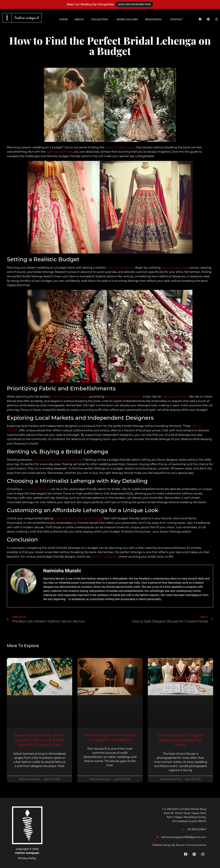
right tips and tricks (59, 152)
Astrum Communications (191, 845)
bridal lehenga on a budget (70, 397)
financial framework (120, 268)
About (79, 19)
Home (63, 19)
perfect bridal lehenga (120, 147)
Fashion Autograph (104, 557)
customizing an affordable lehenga (78, 518)
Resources (153, 19)
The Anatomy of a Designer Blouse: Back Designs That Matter (180, 740)
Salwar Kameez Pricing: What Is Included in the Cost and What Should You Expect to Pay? (39, 740)
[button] (100, 19)
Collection (99, 19)
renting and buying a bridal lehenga (58, 460)
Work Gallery (127, 19)
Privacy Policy (27, 858)
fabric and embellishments (124, 397)
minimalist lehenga (36, 489)
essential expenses (174, 268)
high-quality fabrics (175, 397)
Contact (176, 19)
